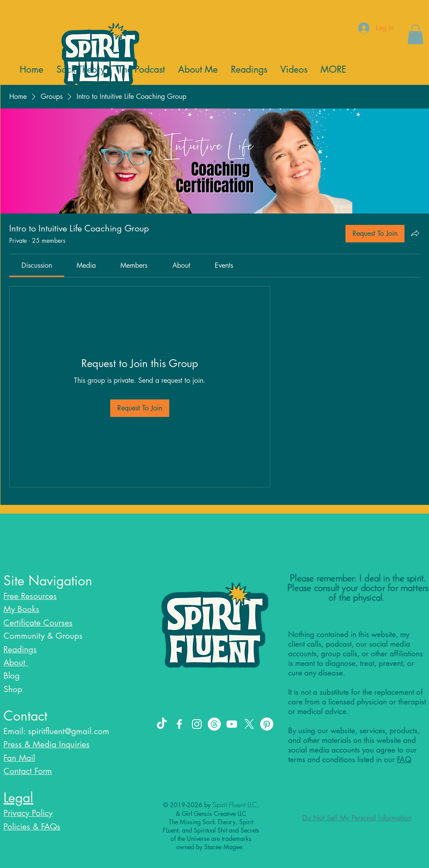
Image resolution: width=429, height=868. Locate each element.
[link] (37, 265)
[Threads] (214, 724)
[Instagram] (197, 724)
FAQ (404, 759)
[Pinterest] (267, 724)
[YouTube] (232, 724)
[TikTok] (162, 724)
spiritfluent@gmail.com (69, 731)
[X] (249, 724)
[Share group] (415, 233)
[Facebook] (179, 724)
